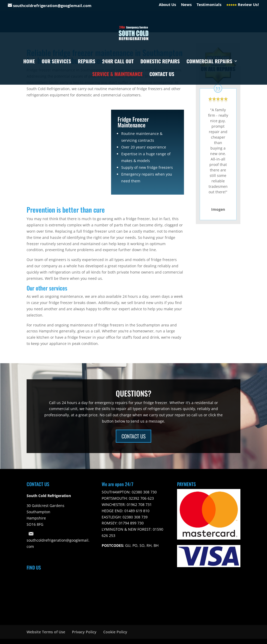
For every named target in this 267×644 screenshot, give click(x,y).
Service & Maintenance (117, 75)
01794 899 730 (131, 523)
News (186, 6)
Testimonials (209, 6)
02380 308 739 (135, 517)
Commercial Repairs (209, 62)
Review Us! (243, 6)
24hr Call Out (118, 62)
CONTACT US (133, 436)
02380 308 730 (144, 492)
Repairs (86, 62)
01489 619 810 (136, 511)
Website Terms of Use (46, 632)
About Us (167, 6)
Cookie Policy (115, 632)
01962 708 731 (139, 504)
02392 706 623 (141, 498)
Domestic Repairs (160, 62)
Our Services (56, 62)
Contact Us (162, 75)
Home (29, 62)
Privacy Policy (84, 632)
